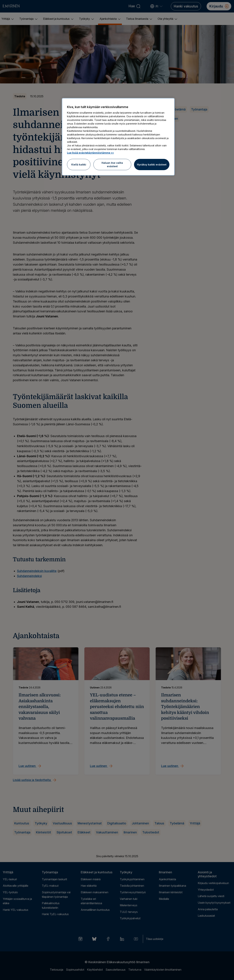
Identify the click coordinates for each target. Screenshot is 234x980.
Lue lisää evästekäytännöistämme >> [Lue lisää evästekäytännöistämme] (90, 153)
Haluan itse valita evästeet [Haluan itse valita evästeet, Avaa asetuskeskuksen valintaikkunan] (112, 165)
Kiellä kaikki (79, 165)
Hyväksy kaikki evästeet (152, 165)
